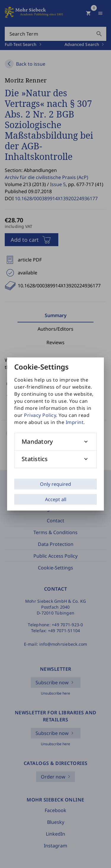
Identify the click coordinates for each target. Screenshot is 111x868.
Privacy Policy (40, 415)
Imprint (75, 422)
